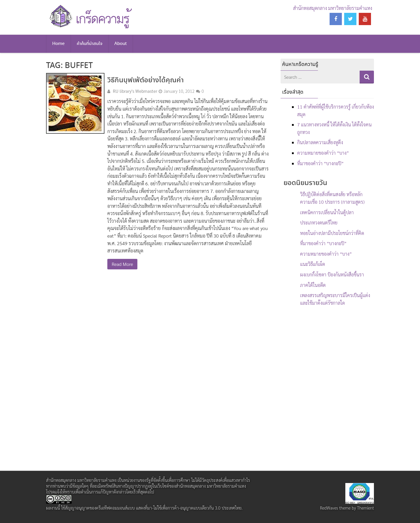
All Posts (57, 78)
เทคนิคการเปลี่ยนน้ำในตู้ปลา (327, 212)
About (121, 44)
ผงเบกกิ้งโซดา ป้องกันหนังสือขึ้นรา (332, 274)
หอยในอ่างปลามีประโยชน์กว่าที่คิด (332, 233)
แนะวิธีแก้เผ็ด (313, 264)
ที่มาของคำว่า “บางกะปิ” (320, 163)
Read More (122, 264)
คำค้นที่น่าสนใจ (90, 44)
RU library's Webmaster (135, 91)
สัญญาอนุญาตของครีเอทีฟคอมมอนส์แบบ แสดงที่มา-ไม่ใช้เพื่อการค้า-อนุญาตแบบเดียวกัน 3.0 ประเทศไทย (153, 508)
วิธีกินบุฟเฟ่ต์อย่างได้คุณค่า (146, 80)
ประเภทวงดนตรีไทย (319, 223)
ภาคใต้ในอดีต (313, 285)
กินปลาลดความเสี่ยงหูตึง (320, 142)
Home (58, 44)
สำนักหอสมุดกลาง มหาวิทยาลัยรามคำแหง (333, 8)
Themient (365, 508)
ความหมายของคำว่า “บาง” (323, 153)
